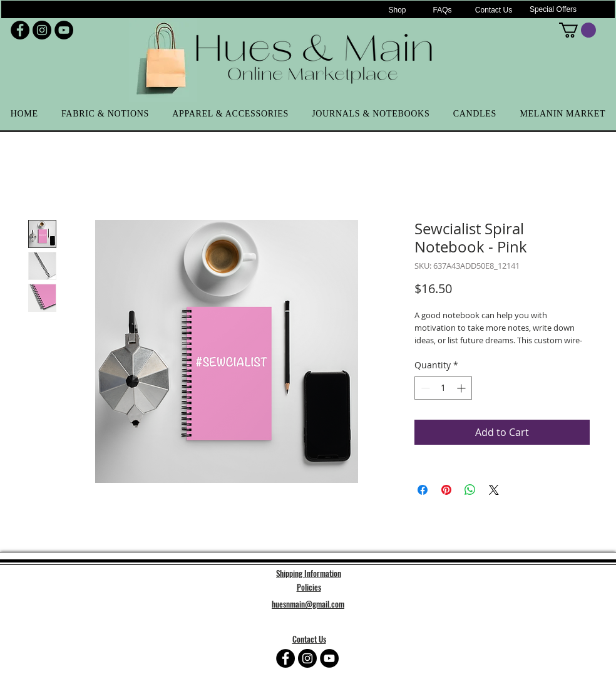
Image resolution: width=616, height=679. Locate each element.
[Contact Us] (494, 10)
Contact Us (309, 639)
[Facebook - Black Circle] (20, 30)
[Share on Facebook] (423, 490)
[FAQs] (442, 10)
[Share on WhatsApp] (470, 490)
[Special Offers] (553, 9)
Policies (309, 587)
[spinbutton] (443, 388)
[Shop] (397, 10)
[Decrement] (424, 388)
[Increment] (462, 388)
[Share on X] (494, 490)
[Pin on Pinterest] (446, 490)
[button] (577, 30)
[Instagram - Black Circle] (42, 30)
